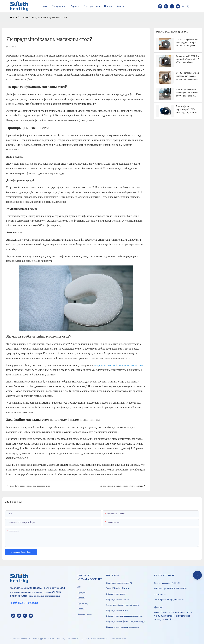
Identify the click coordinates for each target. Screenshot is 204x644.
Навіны (24, 17)
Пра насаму (83, 603)
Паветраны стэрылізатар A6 (119, 583)
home (14, 17)
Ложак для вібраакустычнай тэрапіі (123, 605)
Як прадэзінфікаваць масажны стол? (49, 17)
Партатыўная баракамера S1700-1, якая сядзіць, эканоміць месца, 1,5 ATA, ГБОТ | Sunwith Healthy (188, 110)
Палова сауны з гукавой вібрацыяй (122, 627)
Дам (79, 587)
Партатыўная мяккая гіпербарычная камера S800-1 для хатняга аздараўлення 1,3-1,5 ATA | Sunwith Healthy (187, 93)
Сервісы (81, 598)
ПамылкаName (118, 639)
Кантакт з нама (84, 614)
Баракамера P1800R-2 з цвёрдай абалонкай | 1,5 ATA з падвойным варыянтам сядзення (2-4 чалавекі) (188, 60)
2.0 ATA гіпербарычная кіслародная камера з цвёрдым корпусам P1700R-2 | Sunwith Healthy (187, 43)
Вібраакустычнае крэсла (117, 599)
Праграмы (82, 592)
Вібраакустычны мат (116, 594)
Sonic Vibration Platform (118, 588)
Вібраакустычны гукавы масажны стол (124, 616)
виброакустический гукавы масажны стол (119, 365)
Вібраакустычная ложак (117, 610)
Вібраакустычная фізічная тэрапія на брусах (127, 621)
